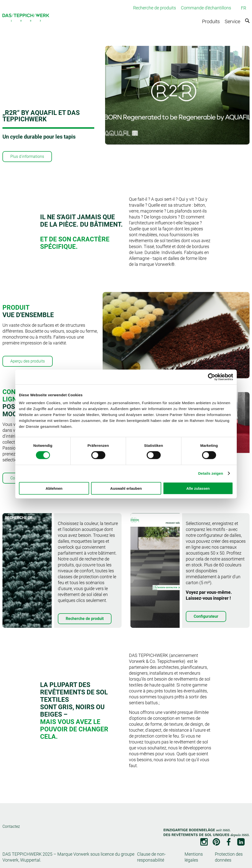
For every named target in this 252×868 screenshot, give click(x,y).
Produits (211, 21)
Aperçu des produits (28, 361)
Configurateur (206, 616)
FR (244, 8)
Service (232, 21)
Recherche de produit (85, 619)
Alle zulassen (198, 488)
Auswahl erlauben (126, 488)
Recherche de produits (155, 8)
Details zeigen (211, 473)
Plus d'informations (27, 156)
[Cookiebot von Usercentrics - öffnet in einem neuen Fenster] (212, 377)
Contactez (11, 826)
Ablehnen (54, 488)
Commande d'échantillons (206, 8)
